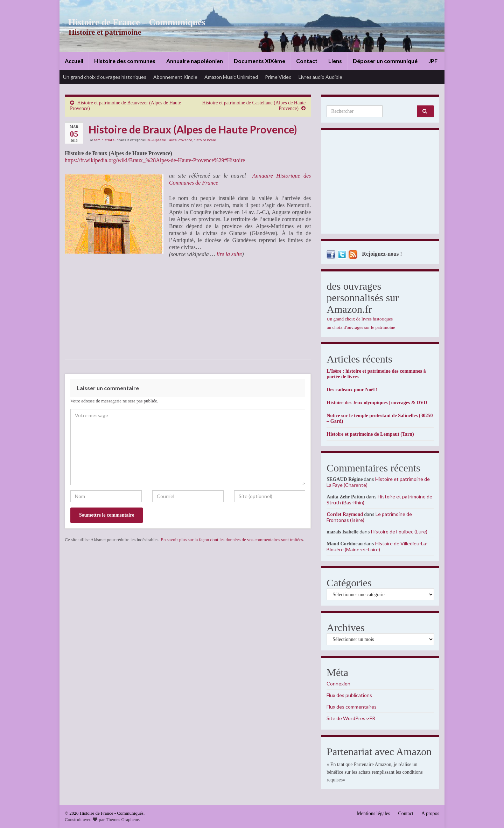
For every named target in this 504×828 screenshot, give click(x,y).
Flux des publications (349, 695)
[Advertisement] (380, 184)
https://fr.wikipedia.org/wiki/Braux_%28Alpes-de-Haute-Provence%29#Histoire (155, 160)
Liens (335, 61)
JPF (433, 61)
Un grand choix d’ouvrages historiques (105, 77)
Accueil (74, 61)
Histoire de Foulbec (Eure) (399, 532)
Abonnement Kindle (175, 77)
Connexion (338, 684)
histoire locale (205, 140)
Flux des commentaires (352, 707)
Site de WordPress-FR (351, 718)
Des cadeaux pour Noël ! (352, 390)
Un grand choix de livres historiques (360, 319)
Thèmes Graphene (122, 819)
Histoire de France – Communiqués (132, 22)
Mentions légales (373, 813)
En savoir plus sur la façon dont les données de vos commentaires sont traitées (232, 540)
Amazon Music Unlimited (231, 77)
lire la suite (229, 254)
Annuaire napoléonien (195, 61)
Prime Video (278, 77)
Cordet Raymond (345, 514)
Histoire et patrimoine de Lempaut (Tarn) (370, 434)
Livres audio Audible (320, 77)
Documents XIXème (260, 61)
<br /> (86, 308)
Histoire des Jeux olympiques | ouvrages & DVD (377, 403)
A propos (430, 813)
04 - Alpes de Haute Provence (169, 140)
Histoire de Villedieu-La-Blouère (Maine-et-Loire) (377, 546)
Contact (307, 61)
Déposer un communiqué (385, 61)
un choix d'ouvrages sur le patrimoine (361, 327)
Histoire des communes (125, 61)
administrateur (106, 140)
